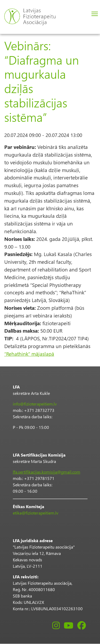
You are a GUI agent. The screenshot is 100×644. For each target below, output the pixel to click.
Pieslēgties (81, 14)
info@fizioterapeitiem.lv (35, 404)
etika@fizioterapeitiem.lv (36, 513)
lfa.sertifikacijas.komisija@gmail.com (47, 472)
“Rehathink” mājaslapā (29, 354)
